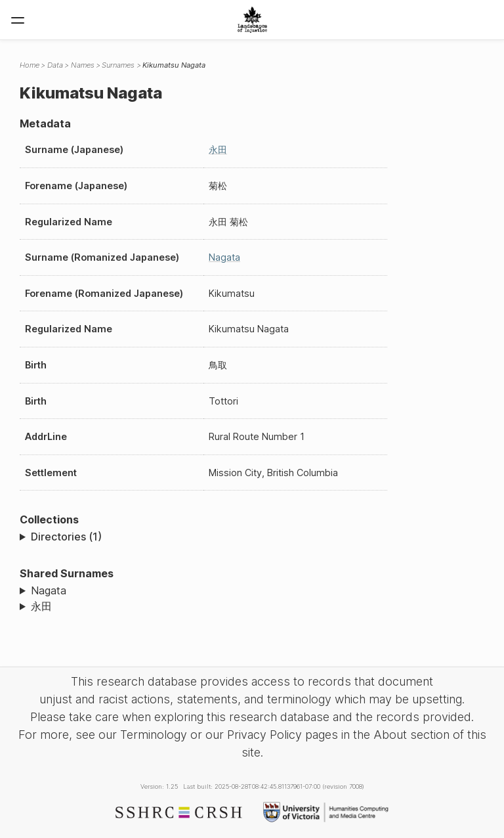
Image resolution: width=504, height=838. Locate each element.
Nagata (224, 257)
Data (55, 65)
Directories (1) (66, 537)
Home (30, 65)
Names (83, 65)
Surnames (118, 65)
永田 (218, 149)
